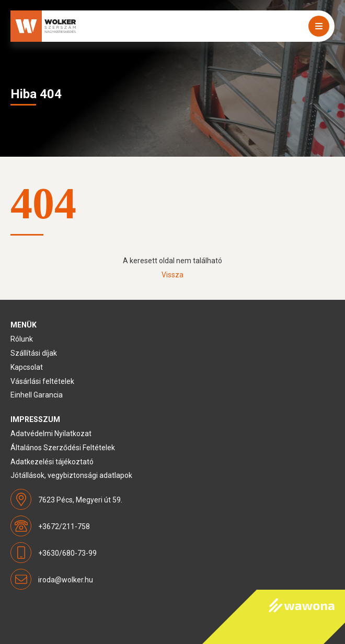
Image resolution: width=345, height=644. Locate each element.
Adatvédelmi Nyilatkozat (51, 434)
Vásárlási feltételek (42, 381)
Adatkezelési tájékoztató (52, 462)
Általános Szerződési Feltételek (63, 448)
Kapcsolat (27, 367)
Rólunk (22, 339)
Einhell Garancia (37, 395)
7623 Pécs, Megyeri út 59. (80, 500)
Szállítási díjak (34, 353)
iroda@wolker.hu (66, 580)
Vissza (172, 275)
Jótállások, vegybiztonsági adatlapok (71, 475)
